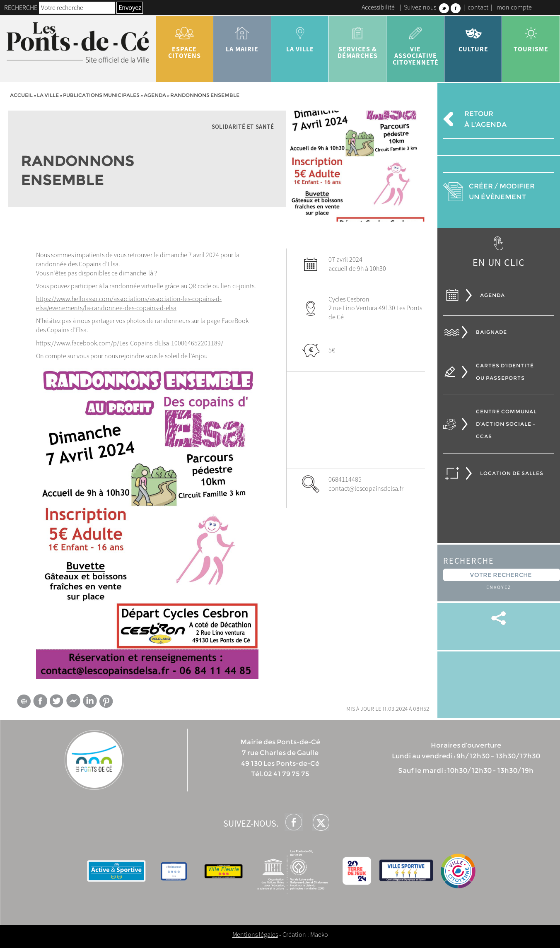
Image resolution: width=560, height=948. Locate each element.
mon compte (514, 7)
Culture (473, 36)
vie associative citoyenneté (415, 43)
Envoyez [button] (130, 7)
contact (478, 7)
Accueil (21, 95)
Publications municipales (101, 95)
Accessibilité (378, 7)
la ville (300, 36)
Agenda (155, 95)
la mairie (242, 36)
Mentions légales (255, 934)
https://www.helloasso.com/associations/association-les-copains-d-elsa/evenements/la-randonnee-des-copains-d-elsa (129, 303)
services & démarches (358, 40)
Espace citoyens (185, 40)
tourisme (531, 36)
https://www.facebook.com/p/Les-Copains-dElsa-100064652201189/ (130, 343)
